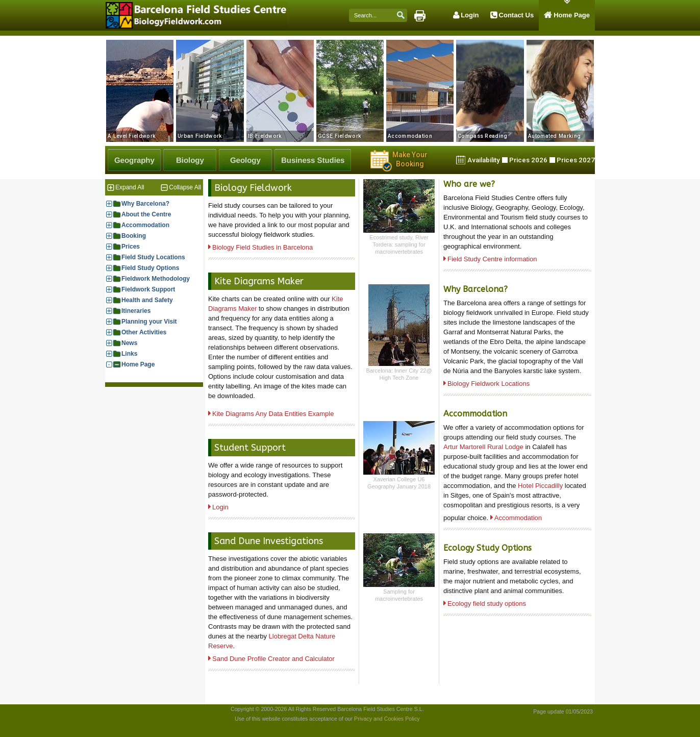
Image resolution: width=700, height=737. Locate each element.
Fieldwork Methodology (156, 279)
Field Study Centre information (492, 259)
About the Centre (146, 215)
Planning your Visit (149, 322)
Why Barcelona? (145, 204)
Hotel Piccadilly (540, 486)
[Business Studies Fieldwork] (313, 160)
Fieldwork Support (148, 290)
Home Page (138, 364)
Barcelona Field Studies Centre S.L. (380, 709)
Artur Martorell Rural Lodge (484, 447)
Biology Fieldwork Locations (489, 384)
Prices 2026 (528, 160)
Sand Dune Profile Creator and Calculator (273, 659)
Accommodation (145, 225)
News (129, 343)
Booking (134, 236)
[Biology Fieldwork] (190, 160)
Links (129, 354)
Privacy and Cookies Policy (387, 719)
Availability (484, 160)
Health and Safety (147, 300)
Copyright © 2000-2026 (259, 709)
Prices (131, 247)
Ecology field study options (487, 604)
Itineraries (136, 311)
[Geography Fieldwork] (134, 160)
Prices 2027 (576, 160)
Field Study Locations (153, 257)
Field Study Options (150, 268)
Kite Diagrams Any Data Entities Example (273, 414)
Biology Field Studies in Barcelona (262, 247)
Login (220, 507)
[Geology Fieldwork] (245, 160)
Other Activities (144, 333)
